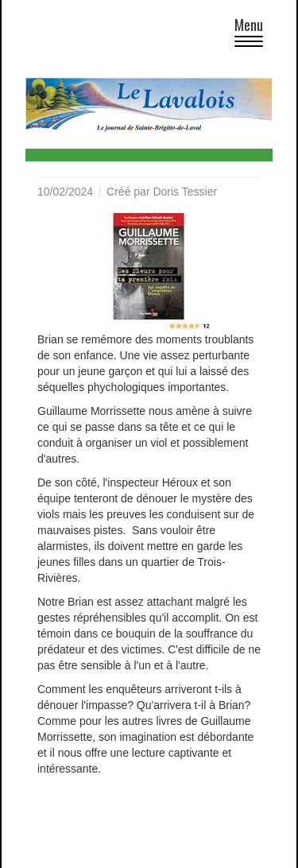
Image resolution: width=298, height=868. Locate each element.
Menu (253, 34)
